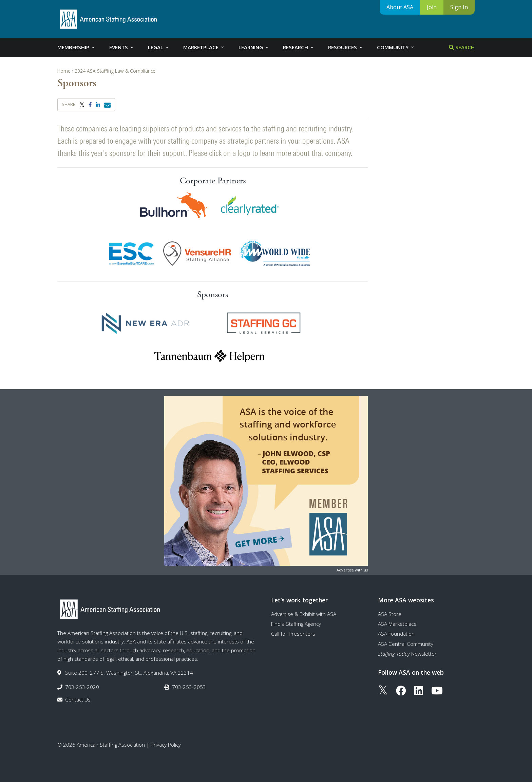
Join (432, 7)
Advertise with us (352, 570)
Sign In (459, 7)
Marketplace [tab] (204, 47)
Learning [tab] (254, 47)
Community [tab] (396, 47)
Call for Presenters (293, 634)
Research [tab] (299, 47)
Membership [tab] (77, 47)
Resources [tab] (346, 47)
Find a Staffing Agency (296, 624)
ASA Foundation (396, 634)
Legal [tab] (159, 47)
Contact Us (78, 699)
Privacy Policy (166, 745)
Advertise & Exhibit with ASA (304, 614)
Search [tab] (462, 47)
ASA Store (390, 614)
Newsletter (407, 654)
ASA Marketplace (397, 624)
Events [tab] (122, 47)
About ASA (400, 7)
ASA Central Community (406, 644)
